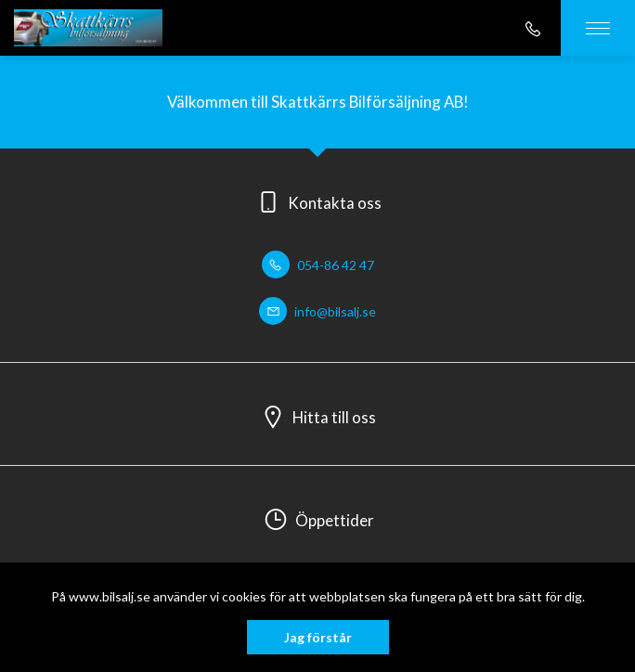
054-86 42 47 (318, 265)
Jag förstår (318, 637)
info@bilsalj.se (317, 311)
